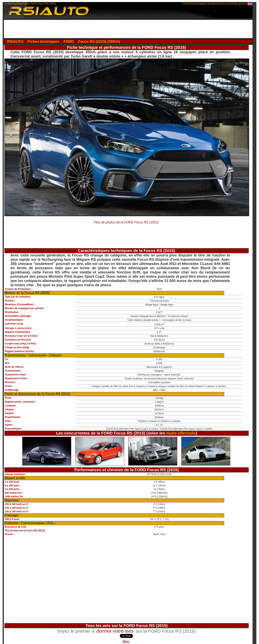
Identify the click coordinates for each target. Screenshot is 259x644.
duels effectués (181, 433)
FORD (69, 42)
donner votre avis (115, 631)
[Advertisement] (128, 29)
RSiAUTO (15, 42)
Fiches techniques (43, 42)
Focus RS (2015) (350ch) (99, 42)
